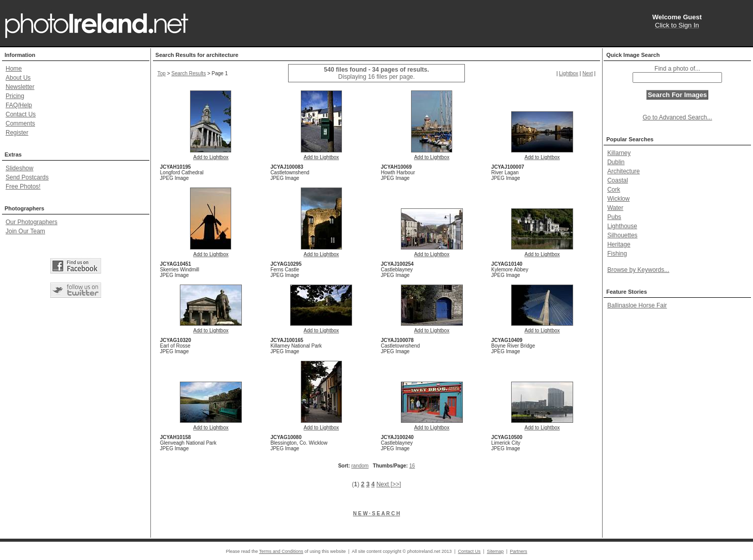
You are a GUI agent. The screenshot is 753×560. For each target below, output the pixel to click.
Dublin (616, 162)
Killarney (619, 153)
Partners (519, 551)
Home (14, 69)
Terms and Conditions (281, 551)
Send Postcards (27, 177)
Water (615, 208)
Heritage (619, 244)
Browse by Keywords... (638, 270)
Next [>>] (389, 484)
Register (17, 133)
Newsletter (20, 87)
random (360, 466)
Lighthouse (622, 226)
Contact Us (21, 114)
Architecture (623, 171)
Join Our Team (25, 231)
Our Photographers (32, 222)
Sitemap (495, 551)
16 (412, 466)
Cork (614, 190)
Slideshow (20, 168)
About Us (18, 78)
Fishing (617, 254)
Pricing (15, 96)
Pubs (614, 217)
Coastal (618, 180)
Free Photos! (23, 186)
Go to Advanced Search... (678, 117)
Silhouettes (622, 235)
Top (162, 73)
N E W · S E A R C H (377, 514)
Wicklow (618, 199)
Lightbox (569, 73)
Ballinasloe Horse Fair (637, 305)
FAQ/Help (19, 105)
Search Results (189, 73)
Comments (20, 123)
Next (588, 73)
